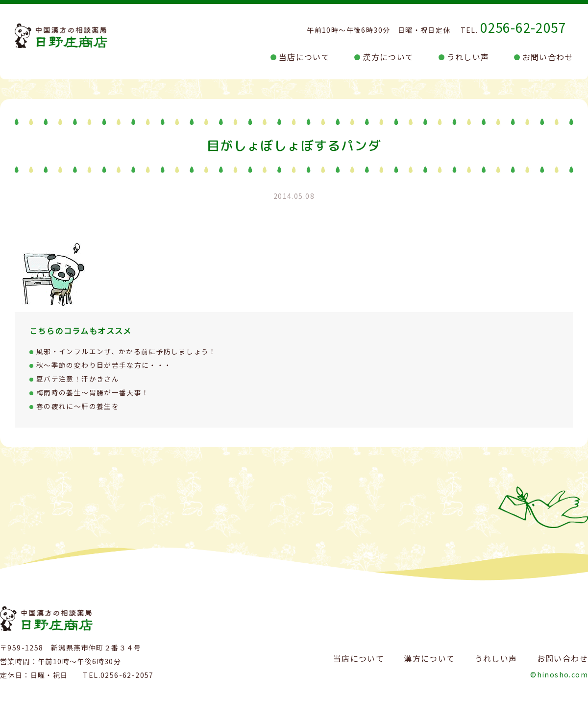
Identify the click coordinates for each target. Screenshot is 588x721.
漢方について (388, 57)
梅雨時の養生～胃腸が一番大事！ (93, 392)
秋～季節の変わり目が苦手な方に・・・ (104, 365)
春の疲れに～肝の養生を (78, 406)
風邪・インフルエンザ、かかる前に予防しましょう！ (127, 351)
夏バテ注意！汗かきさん (78, 379)
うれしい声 (468, 57)
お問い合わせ (548, 57)
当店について (304, 57)
